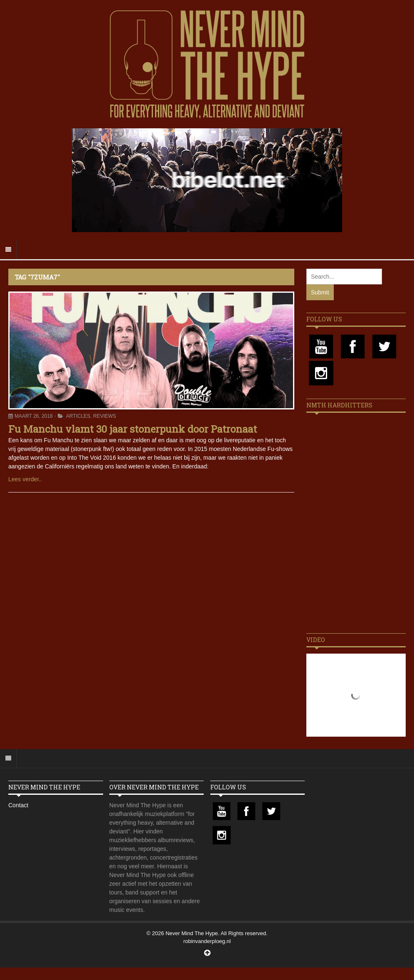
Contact (18, 805)
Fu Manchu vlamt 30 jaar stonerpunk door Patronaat (133, 429)
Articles (78, 416)
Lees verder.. (25, 479)
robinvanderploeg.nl (207, 941)
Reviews (105, 416)
